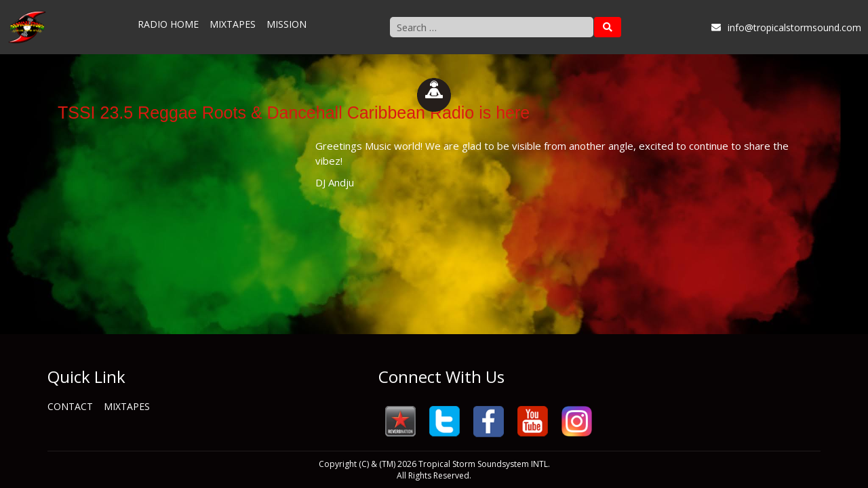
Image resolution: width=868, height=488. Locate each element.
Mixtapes (233, 24)
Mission (287, 24)
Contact (70, 406)
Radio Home (168, 24)
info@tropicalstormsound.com (786, 27)
